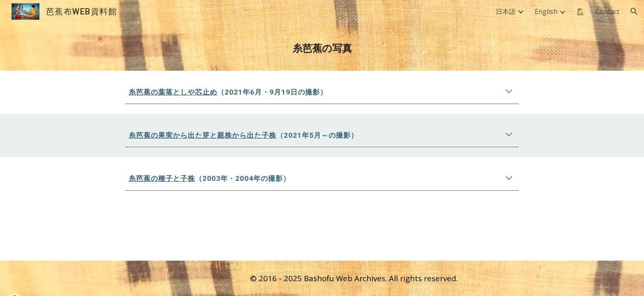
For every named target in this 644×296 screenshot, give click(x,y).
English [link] (546, 12)
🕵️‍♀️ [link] (581, 12)
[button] (634, 12)
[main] (322, 47)
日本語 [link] (506, 12)
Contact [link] (607, 12)
